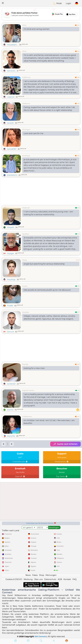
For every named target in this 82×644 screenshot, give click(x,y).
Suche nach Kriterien (65, 444)
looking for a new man (34, 368)
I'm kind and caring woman (37, 29)
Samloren (11, 71)
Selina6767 (12, 149)
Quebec (26, 234)
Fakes (35, 575)
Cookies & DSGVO (14, 579)
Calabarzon (27, 416)
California (26, 77)
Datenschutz (50, 579)
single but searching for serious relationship (44, 264)
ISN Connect (41, 636)
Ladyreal (11, 97)
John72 (10, 410)
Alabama (26, 103)
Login (68, 3)
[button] (3, 3)
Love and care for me (33, 133)
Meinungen (51, 575)
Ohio (24, 25)
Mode (57, 3)
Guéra (25, 286)
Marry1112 (11, 436)
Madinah (26, 208)
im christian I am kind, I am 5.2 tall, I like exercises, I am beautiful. (49, 422)
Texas (24, 260)
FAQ (74, 579)
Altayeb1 (11, 227)
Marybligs (11, 279)
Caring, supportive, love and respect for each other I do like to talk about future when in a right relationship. (49, 109)
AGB (60, 579)
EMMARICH (12, 175)
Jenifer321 (11, 384)
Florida (25, 364)
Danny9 (10, 332)
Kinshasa (26, 156)
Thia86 (10, 306)
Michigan (26, 129)
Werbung (28, 579)
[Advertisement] (41, 14)
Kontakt (67, 579)
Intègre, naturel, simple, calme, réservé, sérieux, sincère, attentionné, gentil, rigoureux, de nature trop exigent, (50, 317)
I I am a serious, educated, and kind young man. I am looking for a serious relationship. (48, 213)
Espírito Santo (28, 390)
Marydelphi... (12, 45)
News (28, 575)
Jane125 (10, 123)
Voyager (11, 253)
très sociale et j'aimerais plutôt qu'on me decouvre (47, 290)
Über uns (38, 579)
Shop (42, 575)
